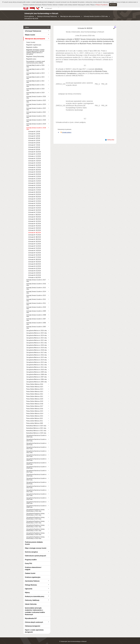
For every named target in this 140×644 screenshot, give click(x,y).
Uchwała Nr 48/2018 (35, 235)
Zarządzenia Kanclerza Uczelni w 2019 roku (36, 461)
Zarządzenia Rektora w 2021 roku (37, 341)
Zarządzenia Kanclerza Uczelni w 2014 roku (36, 481)
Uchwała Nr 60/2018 (35, 262)
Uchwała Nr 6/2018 (34, 141)
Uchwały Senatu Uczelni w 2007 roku (36, 317)
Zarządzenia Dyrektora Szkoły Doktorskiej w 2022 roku (35, 524)
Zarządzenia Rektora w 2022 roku (37, 338)
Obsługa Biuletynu (31, 583)
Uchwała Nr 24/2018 (35, 181)
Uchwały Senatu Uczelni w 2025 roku (36, 99)
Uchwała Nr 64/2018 (35, 271)
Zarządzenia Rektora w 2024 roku (37, 333)
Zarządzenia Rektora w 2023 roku (37, 336)
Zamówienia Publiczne (32, 579)
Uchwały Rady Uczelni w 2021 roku (35, 83)
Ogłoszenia (29, 587)
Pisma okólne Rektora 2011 (35, 419)
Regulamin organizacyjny (34, 43)
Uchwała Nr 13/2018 (35, 156)
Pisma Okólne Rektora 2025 (35, 384)
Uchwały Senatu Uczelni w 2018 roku (96, 16)
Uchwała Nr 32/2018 (35, 199)
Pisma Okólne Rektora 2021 (35, 394)
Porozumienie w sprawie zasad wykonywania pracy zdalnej (36, 60)
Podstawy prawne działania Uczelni (34, 541)
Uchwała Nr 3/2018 (34, 134)
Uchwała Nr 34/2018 (35, 203)
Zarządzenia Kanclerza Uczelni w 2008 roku (36, 504)
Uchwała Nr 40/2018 (35, 217)
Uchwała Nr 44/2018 (35, 226)
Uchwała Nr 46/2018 (31, 18)
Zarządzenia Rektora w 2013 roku (37, 360)
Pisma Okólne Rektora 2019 (35, 399)
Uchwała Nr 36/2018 (35, 208)
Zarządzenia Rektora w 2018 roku (37, 348)
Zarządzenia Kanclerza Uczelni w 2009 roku (36, 500)
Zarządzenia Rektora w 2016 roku (37, 353)
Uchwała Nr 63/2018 (35, 269)
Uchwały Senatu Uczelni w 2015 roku (36, 286)
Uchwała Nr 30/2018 (35, 194)
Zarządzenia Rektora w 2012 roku (37, 363)
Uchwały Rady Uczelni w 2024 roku (35, 72)
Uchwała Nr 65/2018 (35, 273)
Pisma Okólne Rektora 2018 (35, 402)
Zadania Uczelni (30, 571)
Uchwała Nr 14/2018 (35, 159)
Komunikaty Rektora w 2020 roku (36, 431)
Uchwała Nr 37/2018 (35, 210)
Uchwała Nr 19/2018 (35, 170)
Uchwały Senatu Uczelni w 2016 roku (36, 282)
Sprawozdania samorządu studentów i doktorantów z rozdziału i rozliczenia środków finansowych (35, 609)
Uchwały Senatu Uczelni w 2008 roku (36, 313)
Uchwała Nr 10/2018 (35, 150)
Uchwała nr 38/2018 (34, 212)
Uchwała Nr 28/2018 (35, 190)
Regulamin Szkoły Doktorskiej (35, 54)
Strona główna (29, 16)
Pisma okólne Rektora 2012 (35, 416)
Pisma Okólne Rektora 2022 (35, 392)
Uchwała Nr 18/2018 (35, 168)
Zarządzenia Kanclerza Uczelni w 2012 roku (36, 489)
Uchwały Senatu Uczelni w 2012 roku (36, 298)
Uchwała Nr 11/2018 (35, 152)
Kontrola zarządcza (31, 550)
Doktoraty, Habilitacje (32, 598)
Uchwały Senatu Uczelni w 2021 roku (36, 115)
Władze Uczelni (30, 33)
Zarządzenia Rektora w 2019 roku (37, 345)
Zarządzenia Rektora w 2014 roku (37, 358)
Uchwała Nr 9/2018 (34, 147)
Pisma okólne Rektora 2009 (35, 421)
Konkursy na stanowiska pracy (35, 594)
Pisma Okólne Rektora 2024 (35, 387)
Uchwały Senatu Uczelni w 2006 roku (36, 321)
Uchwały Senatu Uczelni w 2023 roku (36, 107)
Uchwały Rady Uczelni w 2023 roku (35, 76)
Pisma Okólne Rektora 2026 (35, 382)
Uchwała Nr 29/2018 (35, 192)
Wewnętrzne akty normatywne (70, 16)
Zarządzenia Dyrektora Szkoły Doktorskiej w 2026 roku (35, 508)
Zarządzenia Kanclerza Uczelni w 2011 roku (36, 493)
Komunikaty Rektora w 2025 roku (36, 423)
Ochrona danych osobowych (34, 620)
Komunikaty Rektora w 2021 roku (36, 428)
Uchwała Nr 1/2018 (34, 129)
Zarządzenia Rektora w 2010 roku (37, 367)
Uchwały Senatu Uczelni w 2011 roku (36, 302)
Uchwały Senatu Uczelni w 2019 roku (36, 122)
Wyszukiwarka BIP (31, 616)
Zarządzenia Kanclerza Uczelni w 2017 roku (36, 469)
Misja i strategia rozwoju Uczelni (36, 546)
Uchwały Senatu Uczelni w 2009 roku (36, 310)
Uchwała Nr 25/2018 (35, 183)
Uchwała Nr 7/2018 (34, 143)
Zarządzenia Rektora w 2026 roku (37, 328)
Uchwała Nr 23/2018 (35, 179)
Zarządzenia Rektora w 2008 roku (37, 372)
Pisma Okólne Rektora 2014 (35, 411)
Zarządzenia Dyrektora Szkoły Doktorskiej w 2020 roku (35, 532)
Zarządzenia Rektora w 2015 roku (37, 355)
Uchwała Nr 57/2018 (35, 255)
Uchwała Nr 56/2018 (35, 253)
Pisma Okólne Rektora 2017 (35, 404)
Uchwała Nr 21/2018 (35, 174)
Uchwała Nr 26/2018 (35, 185)
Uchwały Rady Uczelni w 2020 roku (35, 87)
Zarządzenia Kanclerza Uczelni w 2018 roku (36, 465)
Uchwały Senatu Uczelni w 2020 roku (36, 118)
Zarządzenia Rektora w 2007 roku (37, 375)
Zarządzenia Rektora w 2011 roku (37, 365)
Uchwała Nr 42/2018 (35, 221)
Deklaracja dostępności (32, 624)
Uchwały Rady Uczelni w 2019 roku (35, 91)
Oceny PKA (28, 561)
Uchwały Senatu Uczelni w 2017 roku (36, 278)
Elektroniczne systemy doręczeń (35, 554)
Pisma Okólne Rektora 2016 (35, 406)
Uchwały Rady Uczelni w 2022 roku (35, 79)
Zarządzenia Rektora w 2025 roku (37, 331)
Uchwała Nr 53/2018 (35, 246)
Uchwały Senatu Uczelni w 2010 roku (36, 306)
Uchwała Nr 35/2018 (35, 206)
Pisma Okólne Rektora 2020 (35, 397)
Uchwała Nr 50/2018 (35, 239)
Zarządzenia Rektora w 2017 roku (37, 350)
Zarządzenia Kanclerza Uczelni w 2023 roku (36, 446)
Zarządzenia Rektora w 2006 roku (37, 377)
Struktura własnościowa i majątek (33, 566)
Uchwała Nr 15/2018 (35, 161)
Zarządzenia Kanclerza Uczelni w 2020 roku (36, 457)
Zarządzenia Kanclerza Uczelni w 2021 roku (36, 454)
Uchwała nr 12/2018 (34, 154)
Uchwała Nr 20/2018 (35, 172)
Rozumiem (113, 5)
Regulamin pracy (31, 57)
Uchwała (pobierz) (67, 130)
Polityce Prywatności (102, 5)
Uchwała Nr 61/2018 (35, 264)
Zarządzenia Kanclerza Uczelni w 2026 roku (36, 434)
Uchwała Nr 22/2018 (35, 176)
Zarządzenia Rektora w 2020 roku (37, 343)
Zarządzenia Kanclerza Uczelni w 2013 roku (36, 485)
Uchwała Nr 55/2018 (35, 251)
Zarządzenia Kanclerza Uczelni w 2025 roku (36, 438)
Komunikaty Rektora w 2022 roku (36, 426)
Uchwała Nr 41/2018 (35, 219)
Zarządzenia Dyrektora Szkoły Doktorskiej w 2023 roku (35, 520)
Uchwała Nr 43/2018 (35, 224)
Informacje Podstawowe (33, 29)
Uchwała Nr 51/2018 (35, 242)
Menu (27, 25)
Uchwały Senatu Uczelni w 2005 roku (36, 325)
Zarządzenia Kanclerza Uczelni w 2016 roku (36, 473)
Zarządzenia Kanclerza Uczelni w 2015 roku (36, 477)
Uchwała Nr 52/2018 (35, 244)
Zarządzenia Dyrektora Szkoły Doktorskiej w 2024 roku (35, 516)
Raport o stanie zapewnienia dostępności (34, 629)
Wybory (27, 590)
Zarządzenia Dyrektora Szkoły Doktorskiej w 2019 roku (35, 535)
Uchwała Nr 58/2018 (35, 257)
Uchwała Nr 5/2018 (34, 138)
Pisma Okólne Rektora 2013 (35, 414)
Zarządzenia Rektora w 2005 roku (37, 380)
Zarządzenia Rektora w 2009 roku (37, 370)
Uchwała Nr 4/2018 (34, 136)
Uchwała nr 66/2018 (34, 275)
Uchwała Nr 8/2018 (34, 145)
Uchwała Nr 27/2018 (35, 188)
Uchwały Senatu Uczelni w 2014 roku (36, 290)
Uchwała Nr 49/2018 (35, 237)
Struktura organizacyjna (33, 575)
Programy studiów (31, 557)
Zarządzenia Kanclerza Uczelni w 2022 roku (36, 450)
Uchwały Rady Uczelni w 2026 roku (35, 64)
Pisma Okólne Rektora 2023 (35, 389)
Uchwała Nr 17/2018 (35, 165)
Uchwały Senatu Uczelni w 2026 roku (36, 95)
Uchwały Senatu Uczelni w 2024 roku (36, 103)
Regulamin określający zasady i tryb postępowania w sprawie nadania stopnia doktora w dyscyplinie (35, 50)
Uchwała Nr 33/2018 (35, 201)
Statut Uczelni (31, 40)
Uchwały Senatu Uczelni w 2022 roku (36, 111)
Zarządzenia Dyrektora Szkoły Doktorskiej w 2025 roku (35, 512)
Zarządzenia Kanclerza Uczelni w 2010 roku (36, 496)
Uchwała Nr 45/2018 (35, 228)
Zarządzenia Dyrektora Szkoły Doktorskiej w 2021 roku (35, 528)
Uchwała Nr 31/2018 (35, 197)
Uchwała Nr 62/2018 (35, 266)
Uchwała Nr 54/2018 (35, 248)
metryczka (111, 138)
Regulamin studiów (32, 45)
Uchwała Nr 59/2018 (35, 260)
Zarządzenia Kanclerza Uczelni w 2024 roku (36, 442)
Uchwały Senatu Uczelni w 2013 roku (36, 294)
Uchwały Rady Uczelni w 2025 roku (35, 68)
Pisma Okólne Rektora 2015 (35, 409)
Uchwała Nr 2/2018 (34, 132)
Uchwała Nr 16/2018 (35, 163)
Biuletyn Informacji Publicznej (47, 16)
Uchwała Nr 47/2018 (35, 233)
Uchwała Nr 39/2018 (35, 215)
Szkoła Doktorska (31, 602)
